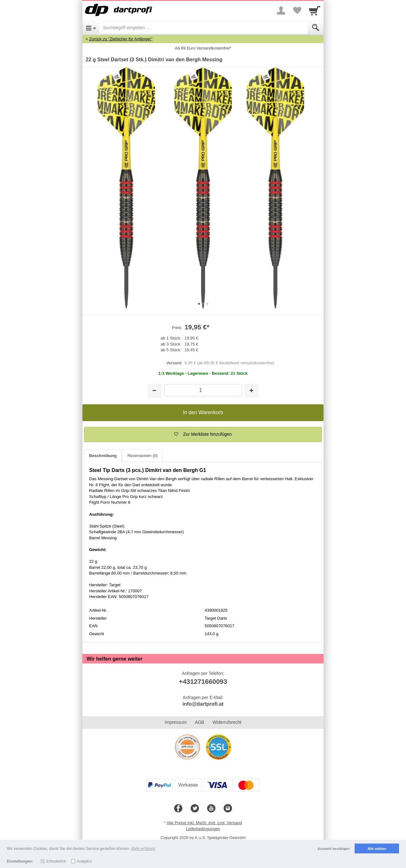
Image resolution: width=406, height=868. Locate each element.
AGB (200, 722)
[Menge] (203, 390)
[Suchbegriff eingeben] (203, 28)
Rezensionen (143, 456)
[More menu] (281, 10)
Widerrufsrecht (227, 722)
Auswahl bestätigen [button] (334, 849)
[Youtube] (211, 809)
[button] (203, 434)
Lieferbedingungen (203, 829)
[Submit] (316, 28)
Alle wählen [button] (377, 849)
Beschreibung (103, 456)
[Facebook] (178, 809)
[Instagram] (228, 809)
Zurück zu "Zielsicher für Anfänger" (121, 39)
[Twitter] (195, 809)
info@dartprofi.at (203, 704)
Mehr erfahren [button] (143, 849)
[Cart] (315, 10)
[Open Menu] (91, 28)
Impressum (176, 722)
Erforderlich (56, 861)
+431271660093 (203, 681)
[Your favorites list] (297, 10)
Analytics (84, 861)
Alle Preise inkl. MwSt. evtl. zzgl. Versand (204, 823)
